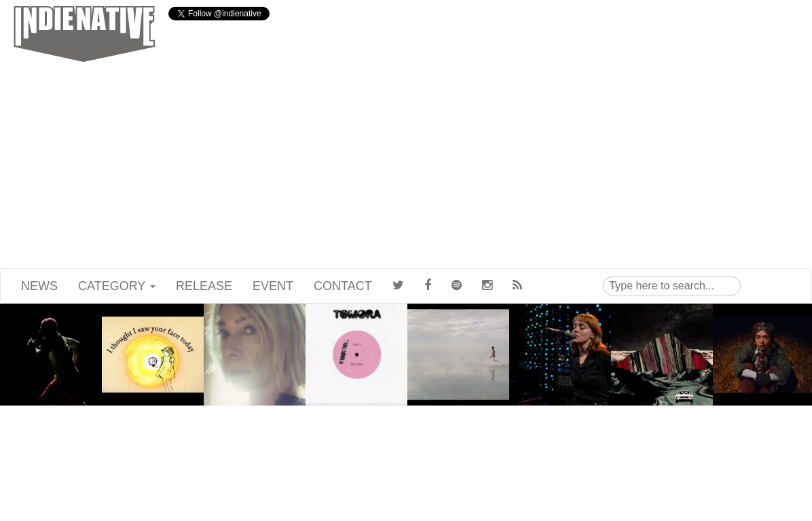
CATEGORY (117, 286)
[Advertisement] (406, 166)
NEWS (39, 286)
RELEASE (204, 286)
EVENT (273, 286)
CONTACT (343, 286)
